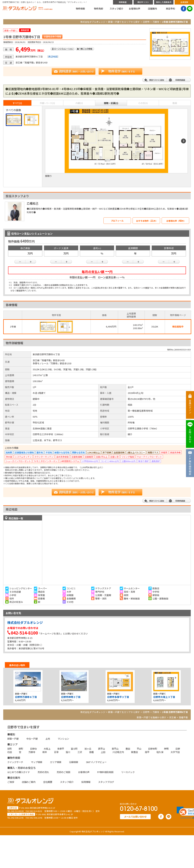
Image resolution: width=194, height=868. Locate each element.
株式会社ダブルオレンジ (93, 22)
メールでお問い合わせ (135, 817)
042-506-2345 (17, 818)
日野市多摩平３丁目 (118, 697)
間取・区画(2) (111, 103)
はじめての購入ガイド (19, 772)
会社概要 (48, 782)
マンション (63, 739)
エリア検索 (56, 762)
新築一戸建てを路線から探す (151, 717)
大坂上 (47, 749)
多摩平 (61, 749)
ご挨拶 (11, 782)
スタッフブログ (106, 782)
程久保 (160, 752)
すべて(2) (17, 103)
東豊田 (134, 752)
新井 (45, 752)
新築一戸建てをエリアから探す (124, 22)
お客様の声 (135, 9)
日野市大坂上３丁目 (164, 697)
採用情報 (86, 782)
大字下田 (175, 752)
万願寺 (156, 22)
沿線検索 (74, 762)
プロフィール (117, 221)
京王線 (172, 717)
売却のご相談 (64, 772)
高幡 (91, 752)
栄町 (10, 749)
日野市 (146, 22)
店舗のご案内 (29, 782)
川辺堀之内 (118, 752)
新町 (21, 749)
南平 (147, 752)
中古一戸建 (32, 739)
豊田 (128, 749)
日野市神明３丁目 (71, 697)
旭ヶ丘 (88, 749)
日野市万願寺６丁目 (26, 697)
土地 (48, 739)
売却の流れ (43, 772)
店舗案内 (152, 9)
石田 (10, 752)
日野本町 (153, 749)
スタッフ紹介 (116, 9)
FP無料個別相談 (105, 772)
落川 (68, 752)
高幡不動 (183, 717)
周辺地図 (53, 57)
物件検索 (80, 9)
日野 (178, 749)
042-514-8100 (17, 811)
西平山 (102, 749)
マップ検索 (37, 762)
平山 (139, 749)
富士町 (74, 749)
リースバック (128, 772)
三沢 (80, 752)
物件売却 (98, 9)
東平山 (115, 749)
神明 (166, 749)
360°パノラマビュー (96, 762)
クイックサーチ (15, 762)
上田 (103, 752)
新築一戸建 (13, 739)
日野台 (33, 749)
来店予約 (170, 9)
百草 (56, 752)
